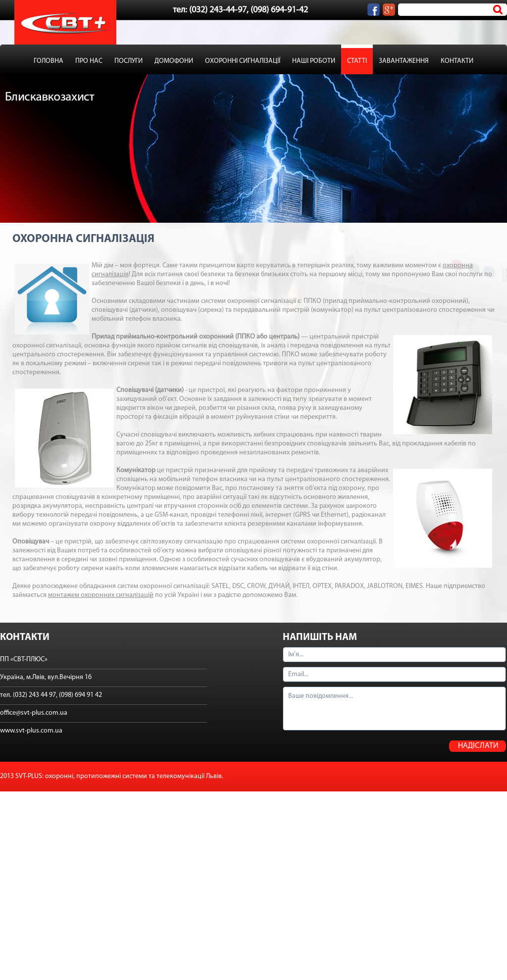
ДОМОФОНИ (174, 61)
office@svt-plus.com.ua (34, 713)
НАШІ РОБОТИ (314, 61)
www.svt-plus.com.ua (31, 731)
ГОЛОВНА (49, 61)
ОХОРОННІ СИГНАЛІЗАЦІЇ (243, 61)
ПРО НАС (89, 61)
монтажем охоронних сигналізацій (101, 595)
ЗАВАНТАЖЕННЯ (404, 61)
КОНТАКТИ (457, 61)
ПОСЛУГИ (128, 61)
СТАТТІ (357, 61)
